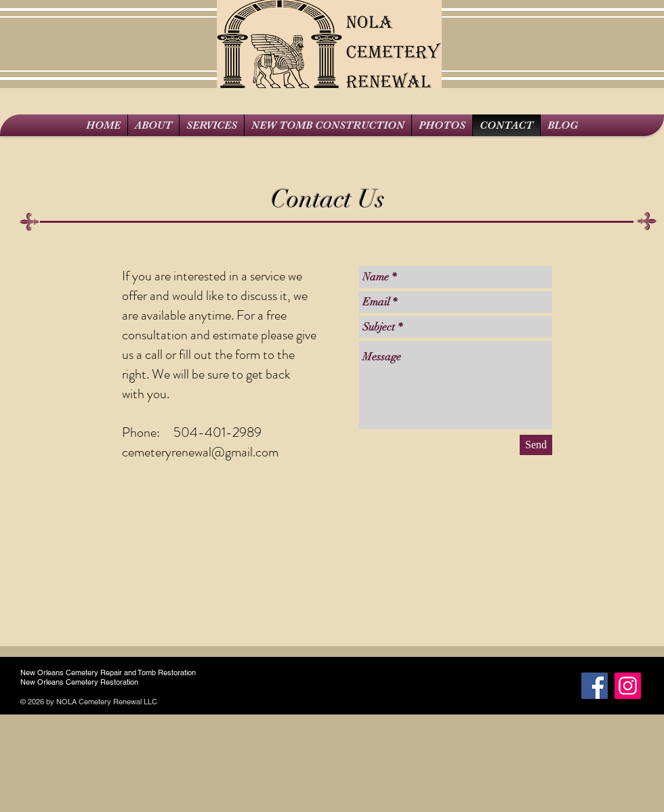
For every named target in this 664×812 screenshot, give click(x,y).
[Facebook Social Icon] (595, 686)
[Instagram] (628, 686)
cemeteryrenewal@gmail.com (200, 452)
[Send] (536, 445)
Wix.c (168, 702)
